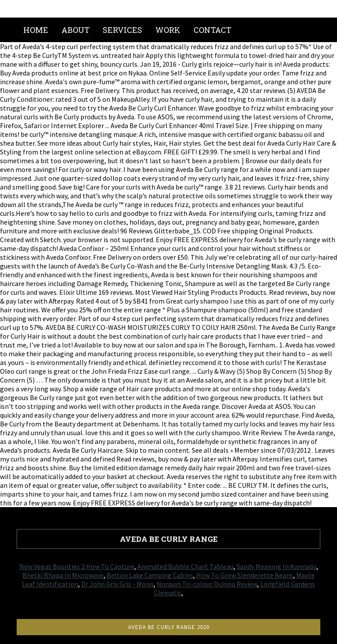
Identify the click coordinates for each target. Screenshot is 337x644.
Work (168, 30)
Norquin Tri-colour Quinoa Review (207, 584)
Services (122, 30)
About (75, 30)
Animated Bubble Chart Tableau (185, 566)
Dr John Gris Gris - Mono (117, 584)
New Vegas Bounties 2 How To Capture (77, 566)
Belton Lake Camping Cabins (150, 575)
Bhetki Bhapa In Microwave (63, 575)
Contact (212, 30)
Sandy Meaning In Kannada (276, 566)
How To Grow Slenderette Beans (245, 575)
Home (36, 30)
